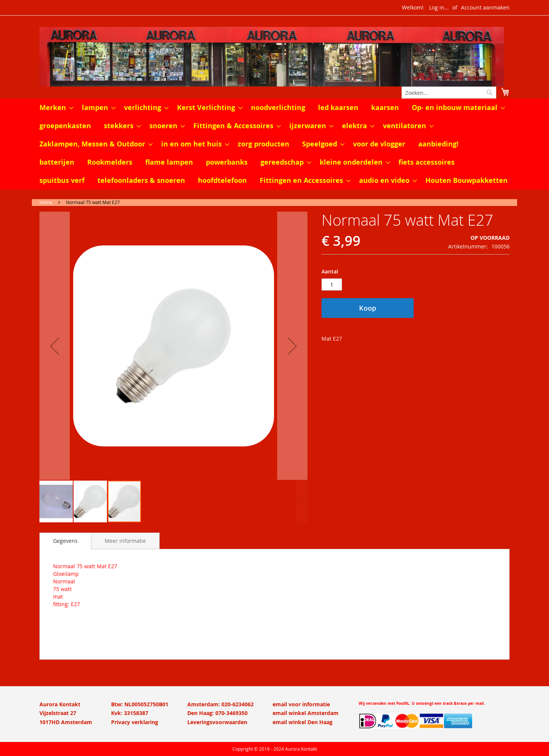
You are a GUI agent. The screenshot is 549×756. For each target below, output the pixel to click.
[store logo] (274, 57)
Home (46, 202)
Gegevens (65, 541)
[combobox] (449, 93)
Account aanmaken (485, 7)
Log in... (439, 7)
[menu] (274, 144)
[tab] (65, 541)
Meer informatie (125, 541)
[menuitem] (54, 108)
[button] (55, 346)
